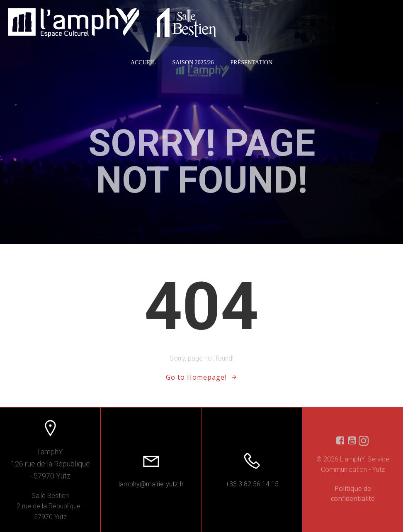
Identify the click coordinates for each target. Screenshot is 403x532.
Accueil (143, 62)
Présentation (252, 62)
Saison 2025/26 (193, 62)
